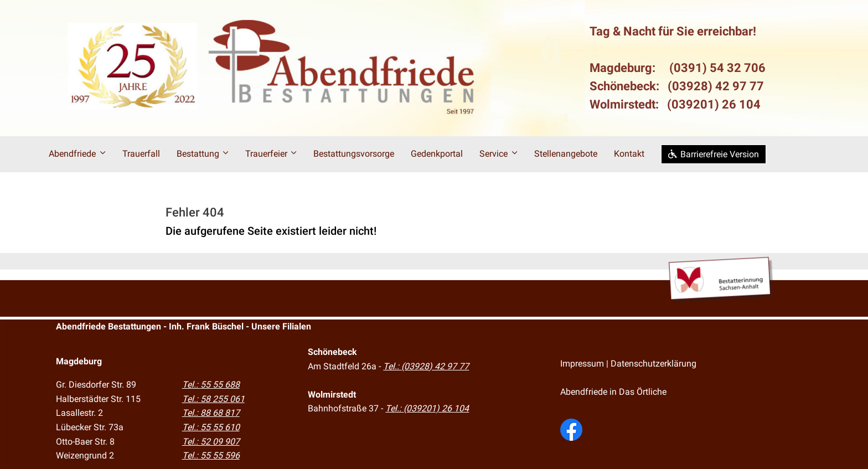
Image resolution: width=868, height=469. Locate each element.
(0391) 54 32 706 (717, 68)
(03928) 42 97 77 (716, 86)
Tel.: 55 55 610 (211, 427)
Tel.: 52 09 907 (211, 442)
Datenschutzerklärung (653, 364)
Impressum (582, 364)
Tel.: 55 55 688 (211, 385)
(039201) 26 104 (714, 104)
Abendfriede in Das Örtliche (613, 392)
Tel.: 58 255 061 (213, 399)
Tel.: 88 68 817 (211, 413)
